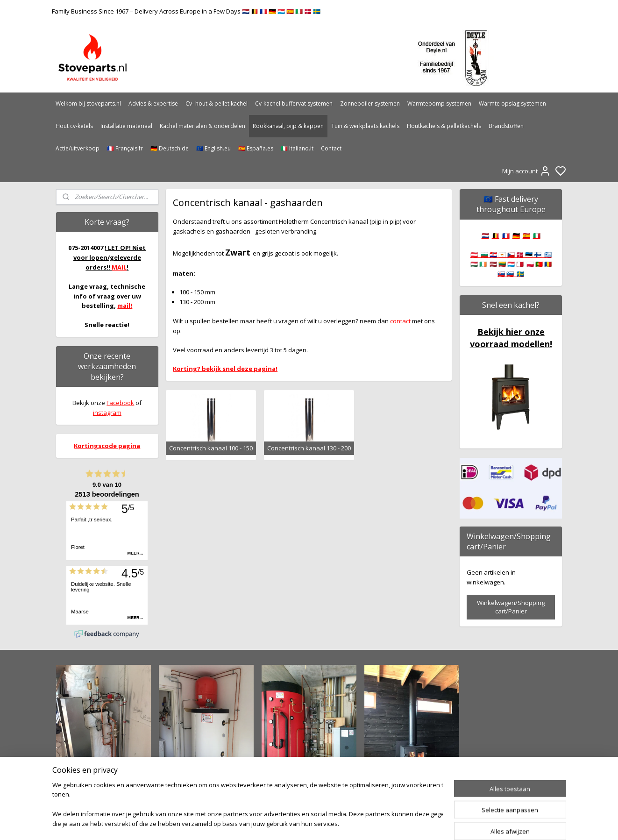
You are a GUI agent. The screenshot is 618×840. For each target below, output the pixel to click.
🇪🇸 (526, 235)
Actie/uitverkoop (78, 148)
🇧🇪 (496, 235)
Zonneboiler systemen (370, 103)
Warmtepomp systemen (439, 103)
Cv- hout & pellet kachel (217, 103)
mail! (125, 306)
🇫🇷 (506, 235)
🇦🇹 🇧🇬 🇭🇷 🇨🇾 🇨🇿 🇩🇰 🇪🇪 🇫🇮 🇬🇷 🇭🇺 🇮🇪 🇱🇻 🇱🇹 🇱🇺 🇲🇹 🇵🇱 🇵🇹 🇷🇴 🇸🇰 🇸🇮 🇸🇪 (511, 264)
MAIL (119, 267)
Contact (331, 148)
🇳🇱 (485, 235)
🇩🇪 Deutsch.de (170, 148)
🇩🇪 (516, 235)
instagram (107, 413)
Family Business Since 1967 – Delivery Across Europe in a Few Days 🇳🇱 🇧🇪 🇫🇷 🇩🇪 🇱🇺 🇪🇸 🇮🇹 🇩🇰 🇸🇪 (186, 11)
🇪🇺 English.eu (213, 148)
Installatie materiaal (126, 126)
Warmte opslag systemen (512, 103)
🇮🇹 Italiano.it (297, 148)
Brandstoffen (506, 126)
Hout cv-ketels (74, 126)
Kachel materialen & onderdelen (202, 126)
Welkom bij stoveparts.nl (88, 103)
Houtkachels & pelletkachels (444, 126)
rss (359, 823)
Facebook (120, 403)
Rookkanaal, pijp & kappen (288, 126)
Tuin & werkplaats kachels (365, 126)
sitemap (339, 823)
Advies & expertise (153, 103)
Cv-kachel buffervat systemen (294, 103)
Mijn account (526, 171)
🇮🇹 (537, 235)
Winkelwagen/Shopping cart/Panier (511, 607)
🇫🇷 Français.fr (125, 148)
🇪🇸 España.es (256, 148)
